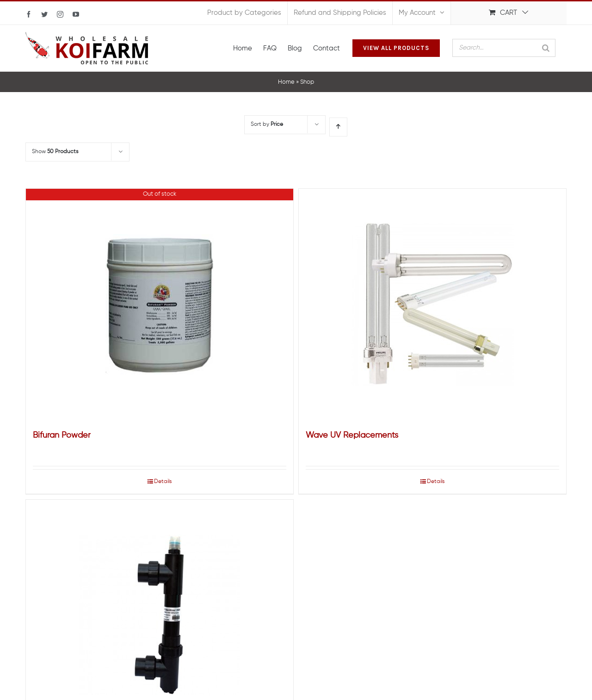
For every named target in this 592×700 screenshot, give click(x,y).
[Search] (546, 48)
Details (163, 482)
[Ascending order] (338, 127)
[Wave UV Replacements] (432, 304)
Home (286, 82)
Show (55, 152)
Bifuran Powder (62, 435)
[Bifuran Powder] (160, 304)
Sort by (267, 124)
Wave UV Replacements (352, 435)
